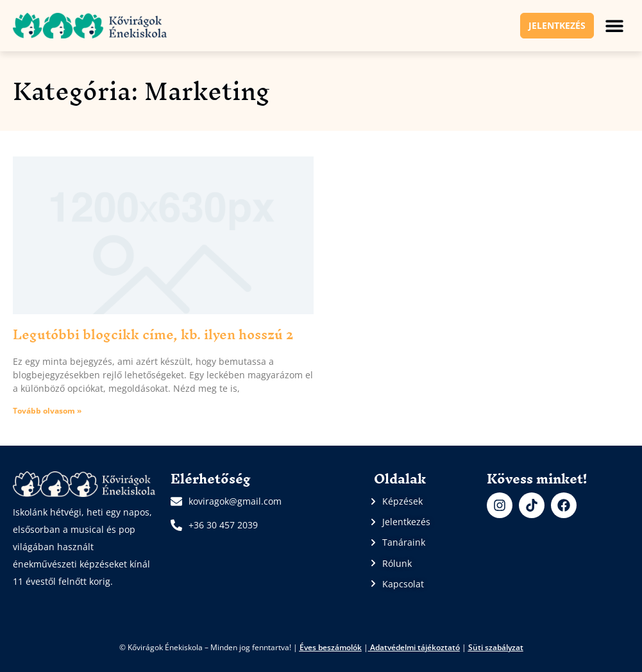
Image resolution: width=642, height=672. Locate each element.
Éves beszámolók (331, 647)
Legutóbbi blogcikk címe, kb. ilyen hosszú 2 (153, 334)
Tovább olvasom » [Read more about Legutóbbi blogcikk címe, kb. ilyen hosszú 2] (47, 411)
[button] (615, 25)
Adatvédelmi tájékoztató (415, 647)
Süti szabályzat (496, 647)
